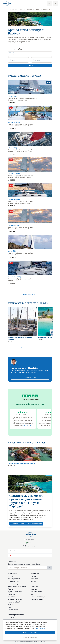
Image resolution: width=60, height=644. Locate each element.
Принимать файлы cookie (30, 633)
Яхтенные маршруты (38, 597)
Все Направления (37, 592)
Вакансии (11, 594)
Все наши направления (30, 348)
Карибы (34, 584)
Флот (33, 594)
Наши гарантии (13, 581)
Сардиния (35, 586)
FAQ (9, 607)
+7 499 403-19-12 (30, 540)
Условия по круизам (15, 599)
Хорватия (34, 579)
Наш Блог (11, 605)
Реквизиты (12, 597)
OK (50, 568)
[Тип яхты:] (30, 54)
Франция (34, 589)
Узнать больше (40, 628)
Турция (34, 581)
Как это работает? (14, 579)
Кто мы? (11, 576)
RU (30, 555)
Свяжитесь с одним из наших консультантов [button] (26, 524)
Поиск (30, 65)
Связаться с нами (30, 546)
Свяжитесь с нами (30, 378)
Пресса (10, 589)
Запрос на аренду (37, 599)
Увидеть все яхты (30, 294)
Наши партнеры (14, 584)
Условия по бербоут (15, 602)
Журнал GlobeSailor (15, 592)
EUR (30, 551)
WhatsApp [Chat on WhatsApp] (30, 543)
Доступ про (12, 617)
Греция (34, 576)
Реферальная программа (17, 586)
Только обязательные (30, 637)
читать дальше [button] (27, 425)
